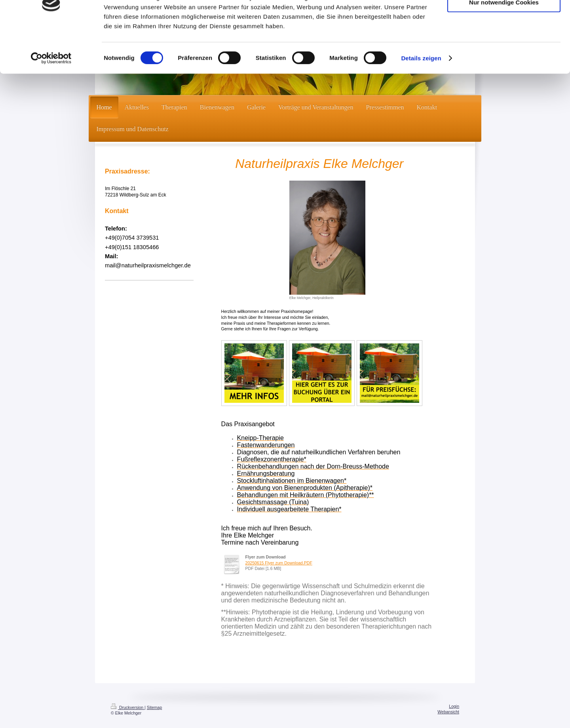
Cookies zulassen (504, 20)
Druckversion (128, 707)
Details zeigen (421, 99)
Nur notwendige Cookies (504, 43)
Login (454, 706)
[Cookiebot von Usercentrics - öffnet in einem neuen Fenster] (51, 99)
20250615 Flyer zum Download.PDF (279, 563)
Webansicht (448, 712)
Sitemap (155, 707)
